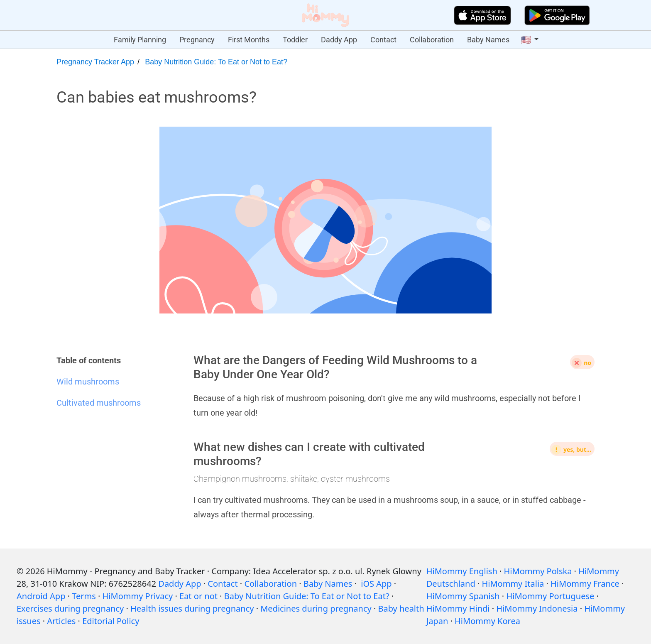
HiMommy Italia (513, 584)
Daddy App (339, 40)
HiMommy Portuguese (550, 596)
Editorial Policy (111, 621)
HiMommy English (462, 571)
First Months (249, 40)
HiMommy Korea (487, 621)
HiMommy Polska (538, 571)
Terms (84, 596)
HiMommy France (585, 584)
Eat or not (198, 596)
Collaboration (432, 40)
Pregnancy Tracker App (95, 62)
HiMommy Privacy (138, 596)
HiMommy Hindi (458, 608)
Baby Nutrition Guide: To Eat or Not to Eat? (216, 62)
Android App (41, 596)
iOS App (376, 584)
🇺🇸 (526, 40)
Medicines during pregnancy (316, 608)
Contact (383, 40)
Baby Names (488, 40)
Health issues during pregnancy (192, 608)
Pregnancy (197, 40)
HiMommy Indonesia (537, 608)
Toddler (295, 40)
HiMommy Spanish (463, 596)
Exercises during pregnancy (70, 608)
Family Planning (140, 40)
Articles (61, 621)
